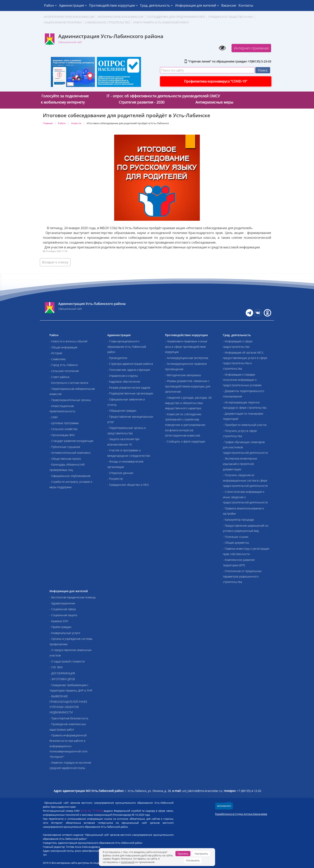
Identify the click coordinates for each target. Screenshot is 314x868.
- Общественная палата (65, 459)
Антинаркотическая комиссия (120, 17)
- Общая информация (63, 347)
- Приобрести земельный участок (245, 425)
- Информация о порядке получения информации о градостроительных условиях (242, 380)
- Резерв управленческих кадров (129, 388)
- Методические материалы (183, 375)
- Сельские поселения (64, 371)
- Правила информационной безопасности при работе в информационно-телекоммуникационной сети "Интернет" (68, 746)
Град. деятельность (156, 5)
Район (50, 5)
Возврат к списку (55, 262)
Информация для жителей (197, 5)
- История (56, 353)
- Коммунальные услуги (65, 633)
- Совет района (59, 377)
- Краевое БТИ (59, 621)
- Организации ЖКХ (62, 435)
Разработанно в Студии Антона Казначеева (241, 814)
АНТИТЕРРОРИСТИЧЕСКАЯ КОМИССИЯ (69, 17)
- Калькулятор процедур (238, 520)
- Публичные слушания (65, 447)
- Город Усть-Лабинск (64, 365)
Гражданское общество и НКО (231, 17)
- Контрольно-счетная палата (69, 383)
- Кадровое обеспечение (124, 382)
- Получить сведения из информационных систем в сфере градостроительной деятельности (245, 480)
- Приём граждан (60, 627)
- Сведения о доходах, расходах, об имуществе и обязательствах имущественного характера (188, 403)
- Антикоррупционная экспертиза (187, 358)
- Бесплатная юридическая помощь (73, 597)
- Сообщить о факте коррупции (185, 441)
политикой (128, 862)
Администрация (73, 5)
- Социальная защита (63, 615)
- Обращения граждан (122, 411)
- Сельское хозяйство (63, 429)
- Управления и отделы (123, 376)
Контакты (246, 5)
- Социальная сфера (63, 609)
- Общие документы (236, 543)
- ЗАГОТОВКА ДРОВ (62, 679)
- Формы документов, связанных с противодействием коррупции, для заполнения (188, 386)
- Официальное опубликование (70, 476)
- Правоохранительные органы (70, 400)
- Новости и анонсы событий (68, 341)
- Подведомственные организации (130, 393)
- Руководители (117, 358)
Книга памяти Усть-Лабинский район (161, 22)
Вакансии (229, 5)
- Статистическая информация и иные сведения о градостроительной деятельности (245, 497)
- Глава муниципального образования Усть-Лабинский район (127, 347)
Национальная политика (63, 22)
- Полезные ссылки (235, 537)
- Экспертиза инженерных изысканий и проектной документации (240, 464)
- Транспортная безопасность (69, 718)
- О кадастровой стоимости (67, 661)
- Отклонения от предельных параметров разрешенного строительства (242, 576)
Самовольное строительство (107, 22)
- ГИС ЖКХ (56, 667)
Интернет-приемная (251, 48)
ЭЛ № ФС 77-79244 (92, 811)
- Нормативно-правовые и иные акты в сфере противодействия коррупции (186, 347)
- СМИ (53, 417)
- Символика (57, 359)
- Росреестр (115, 479)
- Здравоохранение (62, 603)
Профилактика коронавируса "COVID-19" (216, 81)
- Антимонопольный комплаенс (70, 453)
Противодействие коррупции (113, 5)
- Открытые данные (120, 473)
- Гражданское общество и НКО (128, 485)
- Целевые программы (64, 423)
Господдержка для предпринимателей (176, 17)
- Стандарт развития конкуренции (71, 441)
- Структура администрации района (130, 364)
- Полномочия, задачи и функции (129, 370)
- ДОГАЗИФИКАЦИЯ (62, 673)
